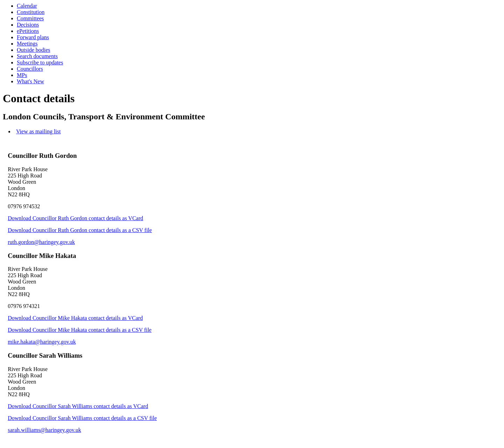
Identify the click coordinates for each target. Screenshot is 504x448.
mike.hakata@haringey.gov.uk (42, 342)
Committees (30, 18)
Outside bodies (34, 50)
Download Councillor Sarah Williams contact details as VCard (78, 406)
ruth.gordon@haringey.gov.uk (41, 242)
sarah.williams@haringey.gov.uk (44, 430)
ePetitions (28, 31)
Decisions (28, 25)
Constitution (31, 12)
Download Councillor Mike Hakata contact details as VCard (75, 318)
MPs (22, 75)
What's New (30, 81)
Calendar (27, 6)
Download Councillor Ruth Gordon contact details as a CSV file (80, 230)
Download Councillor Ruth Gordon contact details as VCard (75, 218)
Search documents (37, 56)
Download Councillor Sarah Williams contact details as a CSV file (82, 418)
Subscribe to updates (40, 62)
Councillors (30, 69)
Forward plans (33, 37)
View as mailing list (38, 131)
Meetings (27, 44)
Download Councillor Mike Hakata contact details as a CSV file (80, 330)
